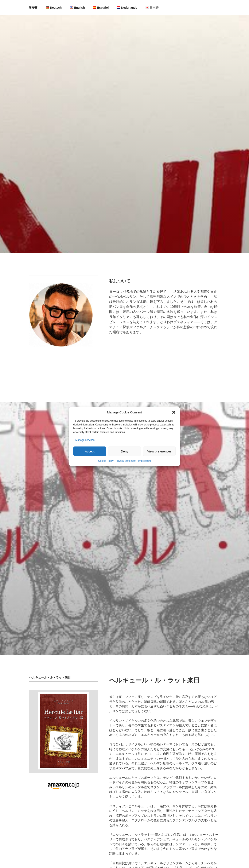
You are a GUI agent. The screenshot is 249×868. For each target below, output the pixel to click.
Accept (90, 460)
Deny (124, 460)
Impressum (145, 470)
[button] (174, 421)
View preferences (159, 460)
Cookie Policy (106, 470)
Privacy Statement (126, 470)
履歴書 (33, 8)
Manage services (85, 449)
